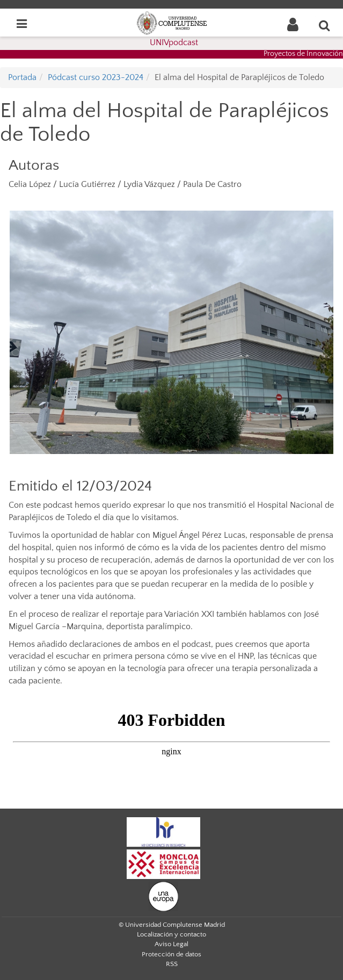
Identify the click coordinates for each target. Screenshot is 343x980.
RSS (172, 964)
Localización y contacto (171, 934)
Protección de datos (171, 954)
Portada (22, 77)
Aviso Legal (171, 944)
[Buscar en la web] (325, 25)
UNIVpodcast (174, 42)
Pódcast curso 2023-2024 (96, 77)
